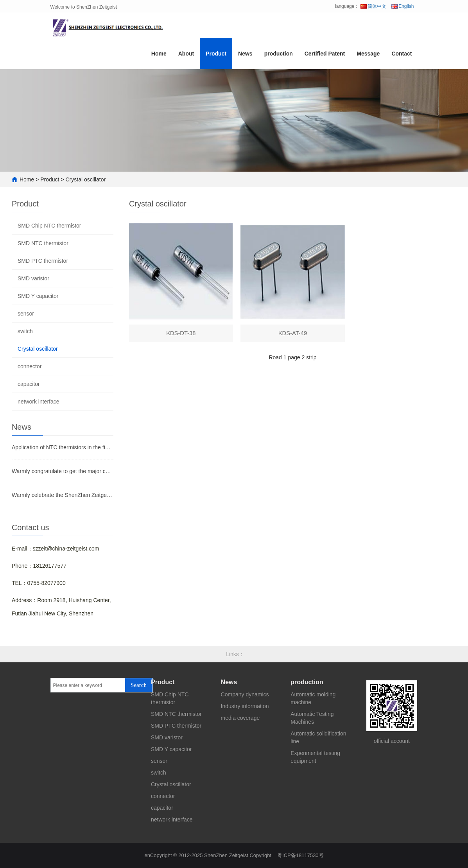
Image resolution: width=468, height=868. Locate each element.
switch (25, 331)
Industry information (245, 706)
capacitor (29, 384)
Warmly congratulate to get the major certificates (63, 471)
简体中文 (373, 6)
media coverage (240, 718)
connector (30, 366)
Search (139, 685)
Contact (402, 56)
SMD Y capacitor (38, 296)
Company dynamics (245, 694)
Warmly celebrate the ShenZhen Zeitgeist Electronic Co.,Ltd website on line (63, 495)
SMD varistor (33, 278)
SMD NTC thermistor (43, 243)
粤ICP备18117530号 (300, 855)
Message (368, 56)
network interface (39, 402)
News (245, 56)
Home (159, 56)
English (403, 6)
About (186, 56)
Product (216, 56)
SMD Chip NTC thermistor (49, 226)
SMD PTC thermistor (43, 261)
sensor (26, 314)
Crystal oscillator (85, 179)
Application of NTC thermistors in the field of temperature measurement (63, 447)
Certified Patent (325, 56)
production (279, 56)
